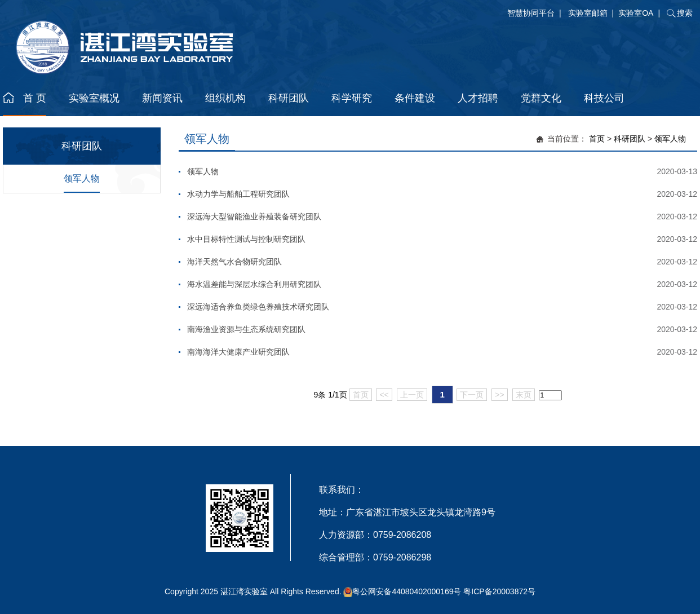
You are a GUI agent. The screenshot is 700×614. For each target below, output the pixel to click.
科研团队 (289, 98)
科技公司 (604, 98)
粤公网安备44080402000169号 (407, 591)
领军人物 (82, 178)
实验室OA (636, 13)
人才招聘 (478, 98)
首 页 (35, 98)
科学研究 (352, 98)
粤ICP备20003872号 (499, 591)
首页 (597, 139)
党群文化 (541, 98)
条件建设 (415, 98)
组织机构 (225, 98)
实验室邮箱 (588, 13)
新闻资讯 (162, 98)
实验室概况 (94, 98)
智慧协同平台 (531, 13)
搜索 (685, 13)
